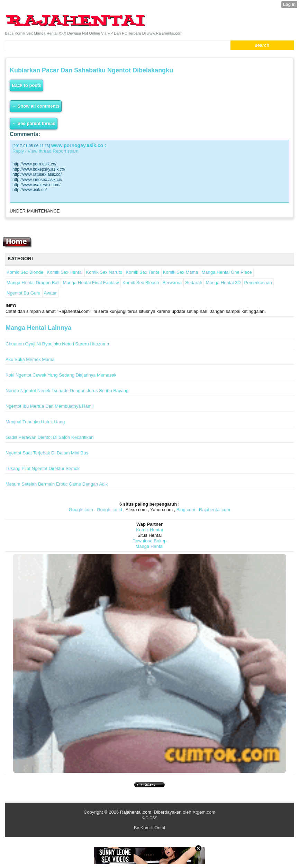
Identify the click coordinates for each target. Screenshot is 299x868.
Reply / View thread (32, 151)
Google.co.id (110, 510)
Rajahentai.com (215, 510)
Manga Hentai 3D (223, 283)
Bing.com (186, 510)
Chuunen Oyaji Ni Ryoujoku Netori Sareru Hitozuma (57, 344)
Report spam (65, 151)
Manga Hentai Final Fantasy (91, 283)
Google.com (81, 510)
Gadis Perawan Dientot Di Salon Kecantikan (49, 437)
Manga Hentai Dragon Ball (33, 283)
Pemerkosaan (258, 283)
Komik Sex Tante (142, 272)
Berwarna (172, 283)
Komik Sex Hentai (65, 272)
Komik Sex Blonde (25, 272)
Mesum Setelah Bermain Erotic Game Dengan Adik (57, 484)
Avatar (50, 293)
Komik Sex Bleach (141, 283)
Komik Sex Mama (181, 272)
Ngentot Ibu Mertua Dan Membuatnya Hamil (49, 406)
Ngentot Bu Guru (24, 293)
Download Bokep (149, 541)
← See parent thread (34, 123)
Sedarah (194, 283)
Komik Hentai (149, 530)
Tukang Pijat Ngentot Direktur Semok (43, 468)
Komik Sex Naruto (104, 272)
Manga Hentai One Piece (227, 272)
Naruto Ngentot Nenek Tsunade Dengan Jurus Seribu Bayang (67, 391)
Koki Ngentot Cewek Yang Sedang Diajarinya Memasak (61, 375)
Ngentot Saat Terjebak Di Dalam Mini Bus (47, 453)
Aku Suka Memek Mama (30, 359)
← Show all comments (36, 106)
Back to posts (26, 85)
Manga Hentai (150, 546)
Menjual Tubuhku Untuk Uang (35, 422)
